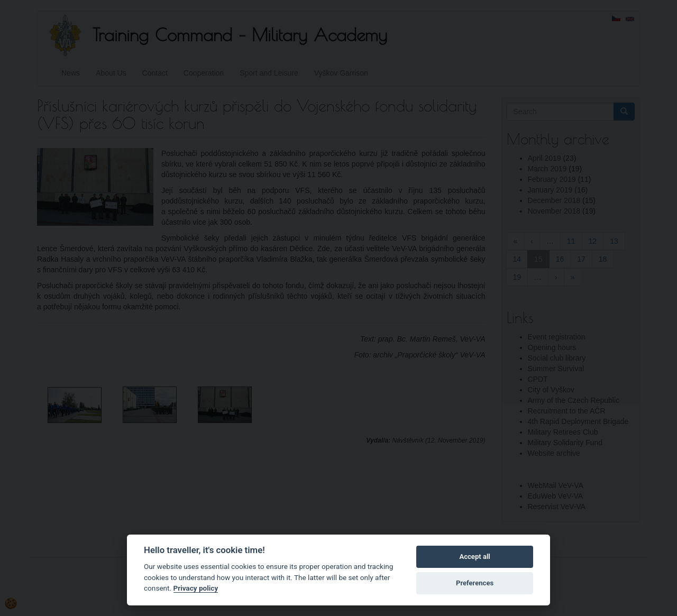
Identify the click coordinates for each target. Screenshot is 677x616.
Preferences (475, 583)
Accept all (474, 557)
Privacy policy (196, 588)
